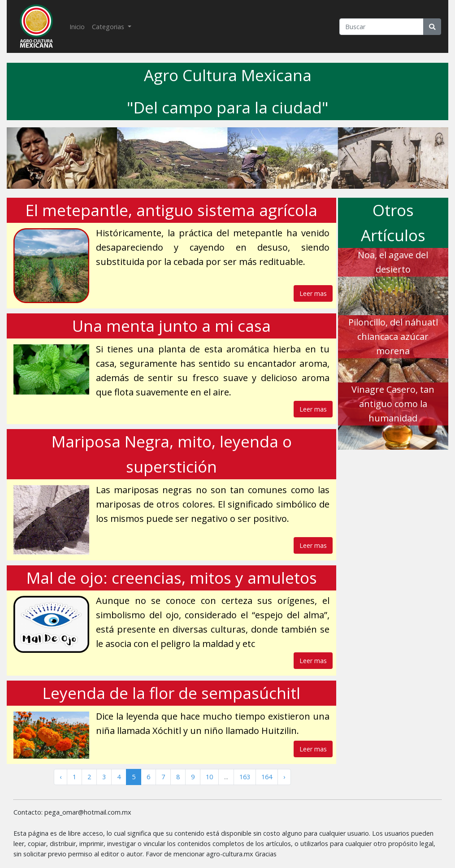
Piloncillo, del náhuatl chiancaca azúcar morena (393, 336)
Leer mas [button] (313, 293)
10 (209, 777)
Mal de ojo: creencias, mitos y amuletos (172, 578)
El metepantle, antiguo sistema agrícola (171, 210)
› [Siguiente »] (284, 777)
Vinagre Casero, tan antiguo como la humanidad (393, 404)
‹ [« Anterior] (61, 777)
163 (245, 777)
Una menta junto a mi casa (171, 326)
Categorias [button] (109, 27)
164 (267, 777)
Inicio (79, 26)
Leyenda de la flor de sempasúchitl (171, 693)
